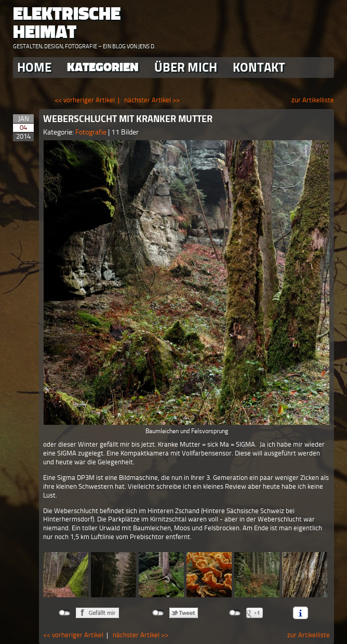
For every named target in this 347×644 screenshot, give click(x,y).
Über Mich (186, 67)
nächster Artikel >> (152, 100)
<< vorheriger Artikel (85, 100)
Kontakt (259, 67)
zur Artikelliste (313, 100)
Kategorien (103, 67)
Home (34, 67)
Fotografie (92, 132)
